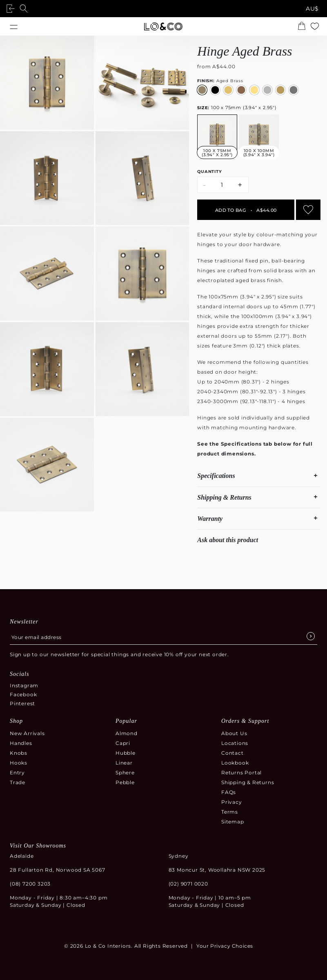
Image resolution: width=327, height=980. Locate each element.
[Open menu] (14, 26)
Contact (232, 753)
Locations (235, 743)
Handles (21, 743)
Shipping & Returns (248, 782)
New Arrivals (27, 733)
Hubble (126, 753)
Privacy (232, 802)
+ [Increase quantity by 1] (240, 185)
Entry (17, 773)
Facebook (23, 694)
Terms (230, 812)
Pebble (125, 782)
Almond (127, 733)
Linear (124, 763)
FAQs (229, 792)
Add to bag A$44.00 (246, 210)
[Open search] (25, 9)
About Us (234, 733)
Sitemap (233, 822)
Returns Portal (241, 773)
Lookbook (235, 763)
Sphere (125, 773)
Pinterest (22, 703)
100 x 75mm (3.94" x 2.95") (237, 108)
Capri (123, 743)
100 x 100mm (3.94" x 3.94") (259, 153)
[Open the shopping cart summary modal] (303, 27)
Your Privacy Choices (225, 946)
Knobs (19, 753)
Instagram (24, 685)
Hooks (19, 763)
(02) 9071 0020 (188, 884)
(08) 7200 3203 (30, 884)
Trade (18, 782)
